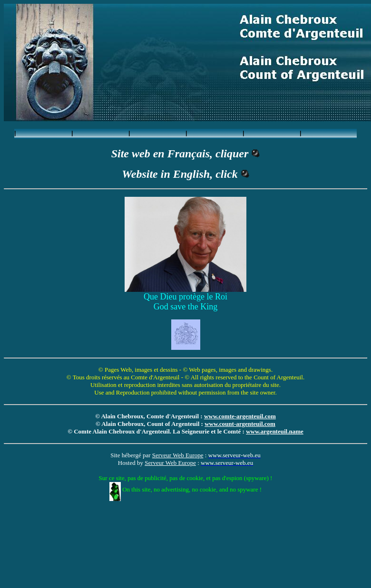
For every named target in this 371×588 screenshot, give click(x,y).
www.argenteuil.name (275, 431)
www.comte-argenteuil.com (240, 416)
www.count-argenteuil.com (240, 424)
